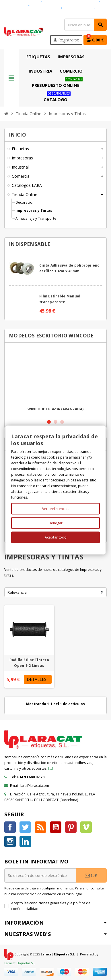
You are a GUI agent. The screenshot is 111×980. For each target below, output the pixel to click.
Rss (40, 827)
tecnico (31, 11)
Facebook (10, 827)
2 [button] (55, 422)
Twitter (25, 827)
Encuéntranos (18, 5)
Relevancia (17, 592)
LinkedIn (25, 841)
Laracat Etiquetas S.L (20, 963)
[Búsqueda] (85, 25)
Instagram (10, 841)
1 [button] (49, 422)
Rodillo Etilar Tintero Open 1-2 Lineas (29, 663)
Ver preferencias (56, 509)
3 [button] (62, 422)
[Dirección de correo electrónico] (40, 875)
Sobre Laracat (48, 5)
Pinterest (71, 827)
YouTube (56, 827)
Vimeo (86, 827)
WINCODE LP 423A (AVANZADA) (55, 409)
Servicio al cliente (82, 5)
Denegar (55, 523)
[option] (55, 381)
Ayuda (12, 11)
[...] (51, 768)
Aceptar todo (56, 537)
